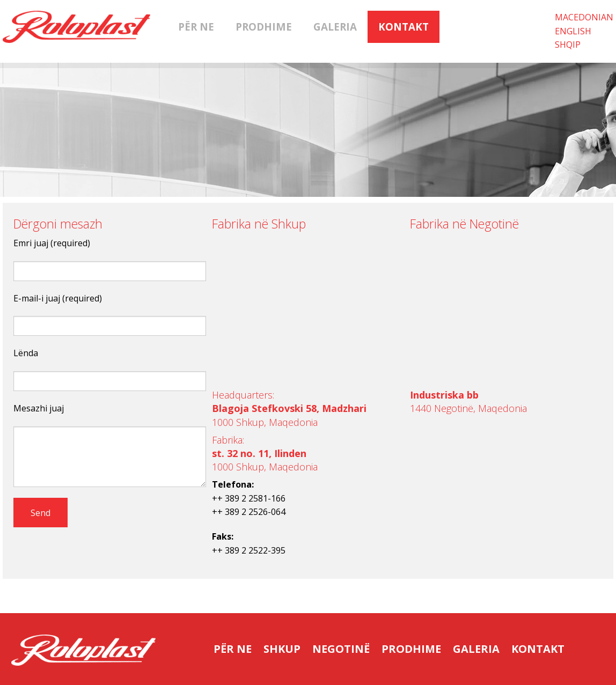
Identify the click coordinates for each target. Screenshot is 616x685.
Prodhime (264, 27)
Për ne (196, 27)
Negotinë (341, 649)
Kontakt (404, 27)
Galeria (335, 27)
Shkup (282, 649)
